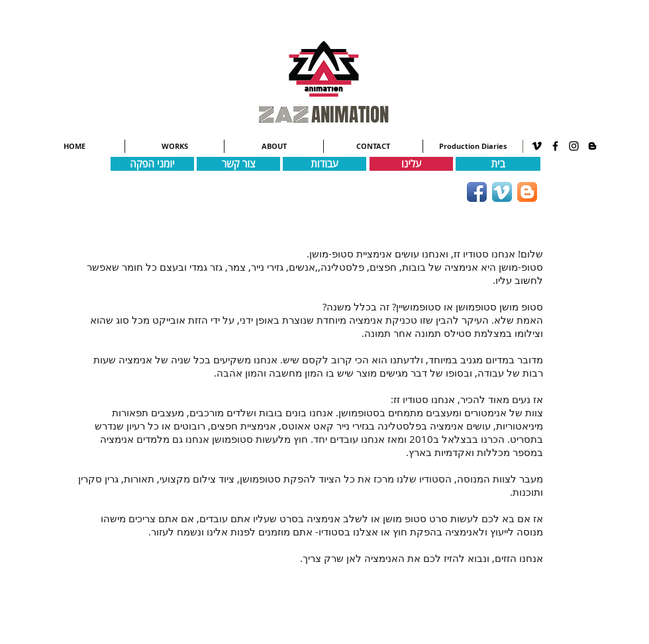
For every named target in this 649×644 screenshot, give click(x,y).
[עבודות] (324, 164)
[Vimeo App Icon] (502, 192)
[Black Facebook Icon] (555, 146)
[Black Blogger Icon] (592, 146)
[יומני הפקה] (152, 164)
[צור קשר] (238, 164)
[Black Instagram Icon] (574, 146)
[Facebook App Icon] (477, 192)
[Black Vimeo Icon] (537, 146)
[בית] (498, 164)
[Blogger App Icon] (527, 192)
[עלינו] (411, 164)
